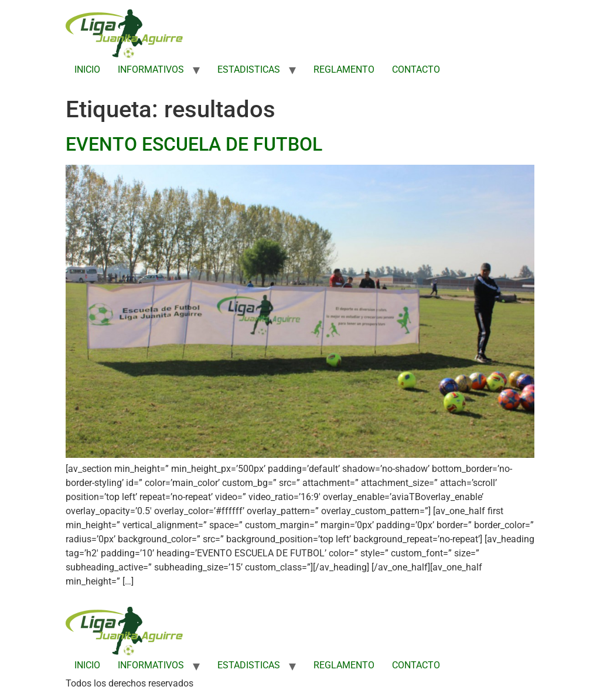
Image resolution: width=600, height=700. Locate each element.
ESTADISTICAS (249, 69)
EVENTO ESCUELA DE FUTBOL (194, 144)
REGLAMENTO (344, 69)
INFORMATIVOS (151, 69)
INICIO (87, 69)
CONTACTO (416, 69)
